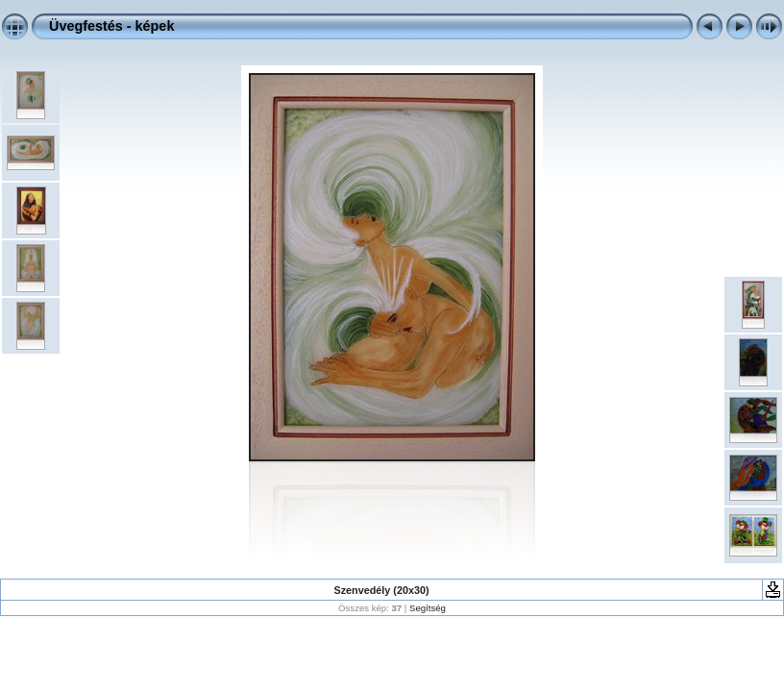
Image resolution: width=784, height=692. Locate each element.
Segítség (428, 608)
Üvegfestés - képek (111, 26)
